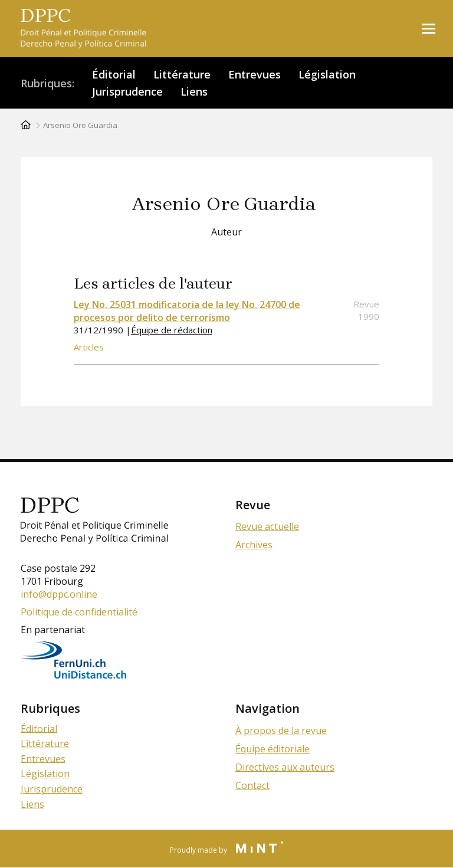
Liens (194, 91)
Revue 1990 (366, 310)
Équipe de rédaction (172, 330)
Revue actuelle (267, 526)
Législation (327, 74)
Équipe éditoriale (273, 749)
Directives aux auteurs (285, 767)
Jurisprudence (127, 91)
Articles (89, 347)
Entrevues (255, 74)
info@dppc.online (59, 594)
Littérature (182, 74)
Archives (254, 545)
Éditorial (114, 74)
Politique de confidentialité (79, 612)
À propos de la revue (281, 731)
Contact (252, 785)
